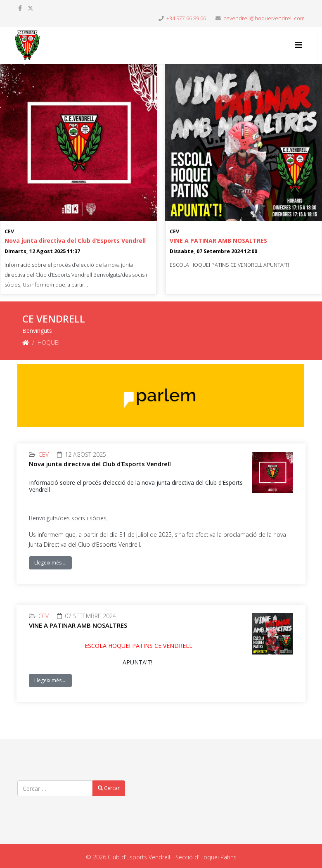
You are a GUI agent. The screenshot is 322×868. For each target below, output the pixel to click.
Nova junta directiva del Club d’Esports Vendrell (75, 241)
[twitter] (31, 8)
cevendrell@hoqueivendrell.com (264, 18)
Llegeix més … (50, 563)
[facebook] (20, 8)
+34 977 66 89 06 (186, 18)
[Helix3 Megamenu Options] (298, 45)
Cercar (109, 788)
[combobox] (55, 788)
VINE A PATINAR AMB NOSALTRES (218, 241)
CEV (9, 231)
